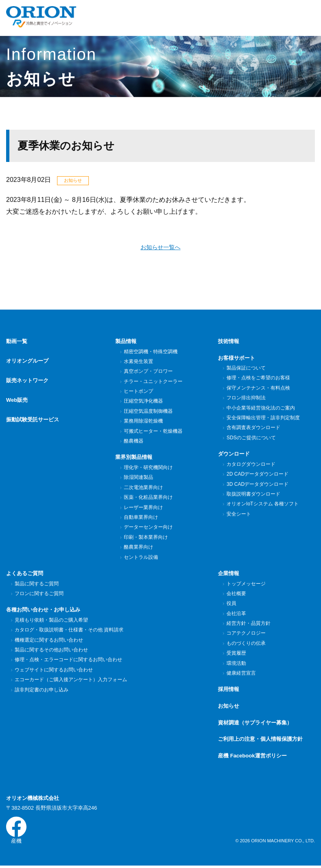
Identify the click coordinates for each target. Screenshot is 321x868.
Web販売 (17, 392)
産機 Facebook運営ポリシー (252, 756)
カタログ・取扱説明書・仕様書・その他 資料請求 (69, 631)
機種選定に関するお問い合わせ (49, 641)
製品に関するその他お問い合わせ (51, 651)
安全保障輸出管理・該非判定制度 (263, 418)
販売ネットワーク (27, 375)
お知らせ (229, 707)
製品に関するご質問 (36, 585)
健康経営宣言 (241, 674)
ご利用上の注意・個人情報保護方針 (260, 740)
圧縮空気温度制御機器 (148, 412)
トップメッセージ (246, 585)
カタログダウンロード (251, 465)
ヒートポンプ (138, 392)
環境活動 (236, 664)
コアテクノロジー (246, 634)
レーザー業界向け (143, 508)
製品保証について (246, 369)
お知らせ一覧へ (161, 248)
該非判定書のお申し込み (41, 691)
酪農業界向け (138, 548)
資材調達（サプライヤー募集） (255, 723)
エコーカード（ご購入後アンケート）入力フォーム (71, 680)
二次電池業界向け (143, 488)
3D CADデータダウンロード (257, 485)
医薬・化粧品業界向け (148, 498)
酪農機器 (133, 442)
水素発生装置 (138, 362)
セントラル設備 (141, 558)
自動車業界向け (141, 518)
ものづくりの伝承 (246, 644)
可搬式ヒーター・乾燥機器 (153, 432)
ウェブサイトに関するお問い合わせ (54, 671)
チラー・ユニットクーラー (153, 382)
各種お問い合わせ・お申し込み (43, 610)
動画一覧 (17, 342)
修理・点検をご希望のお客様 (258, 379)
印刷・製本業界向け (146, 538)
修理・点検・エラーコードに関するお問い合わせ (68, 660)
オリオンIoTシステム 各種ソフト (262, 505)
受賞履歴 (236, 654)
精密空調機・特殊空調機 (151, 352)
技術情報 (229, 342)
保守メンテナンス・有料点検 (258, 389)
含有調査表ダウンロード (253, 428)
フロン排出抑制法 (246, 399)
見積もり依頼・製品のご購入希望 (51, 621)
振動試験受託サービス (33, 408)
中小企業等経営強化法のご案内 (261, 409)
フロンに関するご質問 (39, 594)
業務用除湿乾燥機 (143, 422)
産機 (16, 831)
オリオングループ (27, 359)
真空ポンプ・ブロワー (148, 372)
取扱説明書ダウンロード (253, 495)
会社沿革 (236, 614)
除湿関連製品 (138, 478)
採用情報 (229, 690)
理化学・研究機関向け (148, 468)
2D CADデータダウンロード (257, 475)
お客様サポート (236, 359)
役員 (231, 604)
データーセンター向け (148, 528)
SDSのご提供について (251, 438)
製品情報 (126, 342)
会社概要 (236, 594)
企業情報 (229, 574)
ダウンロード (234, 455)
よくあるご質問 (25, 574)
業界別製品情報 (134, 458)
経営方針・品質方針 (248, 624)
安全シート (239, 515)
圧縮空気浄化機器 (143, 402)
